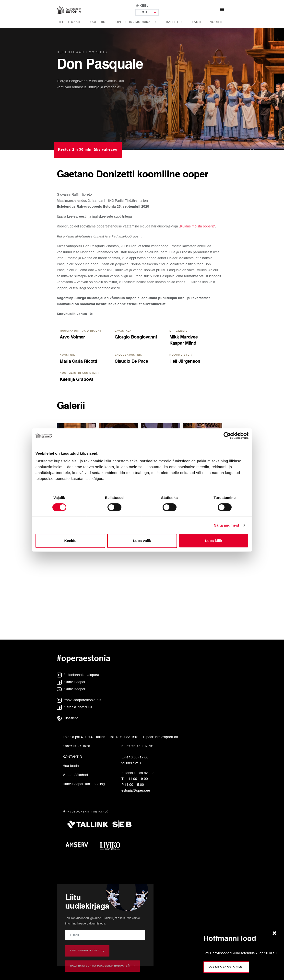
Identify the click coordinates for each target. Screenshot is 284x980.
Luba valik (142, 541)
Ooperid (98, 22)
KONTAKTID (72, 757)
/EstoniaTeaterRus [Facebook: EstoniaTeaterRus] (74, 707)
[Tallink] (87, 827)
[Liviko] (112, 847)
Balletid (174, 22)
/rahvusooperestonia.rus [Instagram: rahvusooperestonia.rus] (79, 700)
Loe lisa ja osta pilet (226, 967)
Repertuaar (69, 22)
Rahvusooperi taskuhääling (84, 784)
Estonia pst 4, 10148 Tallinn (84, 737)
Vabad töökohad (75, 775)
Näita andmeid (226, 525)
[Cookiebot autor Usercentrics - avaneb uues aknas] (227, 436)
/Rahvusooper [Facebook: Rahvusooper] (71, 682)
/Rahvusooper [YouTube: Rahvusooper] (71, 689)
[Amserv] (79, 847)
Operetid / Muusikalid (136, 22)
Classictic (67, 718)
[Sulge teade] (276, 933)
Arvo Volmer (72, 337)
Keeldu (70, 541)
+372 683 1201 (127, 737)
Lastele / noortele (210, 22)
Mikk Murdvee (184, 337)
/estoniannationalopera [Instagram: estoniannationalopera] (78, 675)
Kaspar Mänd (183, 343)
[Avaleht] (69, 10)
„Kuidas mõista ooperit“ (197, 226)
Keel (142, 6)
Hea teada (71, 766)
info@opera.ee (166, 737)
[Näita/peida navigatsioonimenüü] (222, 10)
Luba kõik (213, 541)
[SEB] (124, 827)
